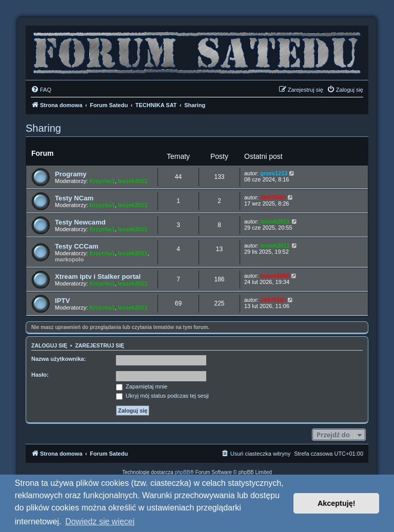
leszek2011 (133, 181)
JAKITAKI (273, 197)
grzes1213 (274, 173)
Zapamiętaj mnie (142, 386)
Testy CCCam (77, 246)
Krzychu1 (102, 181)
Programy (71, 174)
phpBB (183, 472)
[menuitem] (41, 90)
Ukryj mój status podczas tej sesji (162, 396)
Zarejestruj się (100, 345)
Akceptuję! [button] (337, 503)
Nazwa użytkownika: (58, 359)
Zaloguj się (49, 345)
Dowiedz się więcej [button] (100, 521)
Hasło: (40, 375)
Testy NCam (74, 198)
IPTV (62, 301)
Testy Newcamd (80, 222)
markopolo (69, 259)
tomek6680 (275, 276)
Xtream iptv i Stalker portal (98, 277)
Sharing (43, 128)
